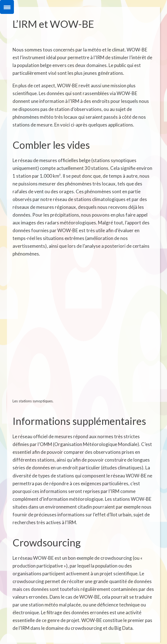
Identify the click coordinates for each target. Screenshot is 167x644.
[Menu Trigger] (7, 7)
